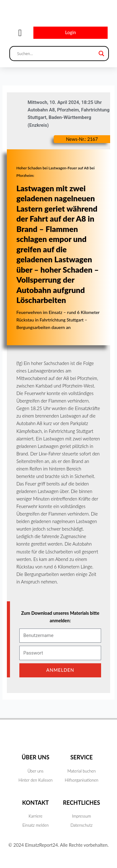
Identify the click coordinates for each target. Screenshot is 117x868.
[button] (20, 33)
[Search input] (56, 54)
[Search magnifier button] (101, 54)
